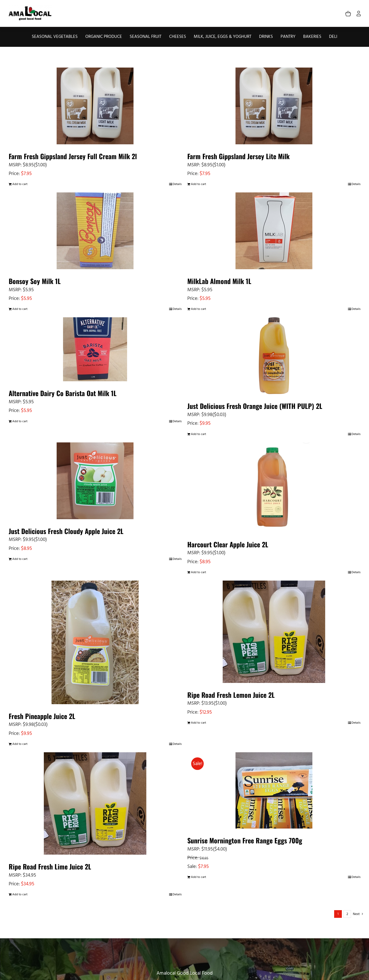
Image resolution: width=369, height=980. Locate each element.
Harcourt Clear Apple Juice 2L (228, 544)
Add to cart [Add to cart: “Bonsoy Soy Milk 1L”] (20, 309)
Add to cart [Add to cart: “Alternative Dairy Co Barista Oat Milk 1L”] (20, 421)
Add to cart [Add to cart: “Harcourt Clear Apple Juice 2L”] (198, 572)
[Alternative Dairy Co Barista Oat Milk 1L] (95, 349)
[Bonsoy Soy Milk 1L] (95, 231)
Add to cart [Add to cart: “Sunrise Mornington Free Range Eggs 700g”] (198, 877)
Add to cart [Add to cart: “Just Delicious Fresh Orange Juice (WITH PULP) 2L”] (198, 434)
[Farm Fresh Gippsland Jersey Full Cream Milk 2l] (95, 106)
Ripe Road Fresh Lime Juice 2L (50, 867)
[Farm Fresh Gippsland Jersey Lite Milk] (274, 106)
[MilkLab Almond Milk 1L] (274, 231)
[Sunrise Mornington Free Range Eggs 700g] (274, 790)
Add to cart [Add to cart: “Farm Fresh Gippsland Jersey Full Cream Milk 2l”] (20, 184)
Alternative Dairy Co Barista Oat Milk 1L (63, 393)
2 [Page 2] (347, 914)
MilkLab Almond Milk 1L (219, 281)
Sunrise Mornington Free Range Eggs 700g (245, 840)
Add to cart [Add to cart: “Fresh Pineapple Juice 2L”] (20, 744)
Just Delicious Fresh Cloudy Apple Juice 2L (66, 531)
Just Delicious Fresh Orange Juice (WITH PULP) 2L (255, 406)
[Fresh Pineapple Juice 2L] (95, 642)
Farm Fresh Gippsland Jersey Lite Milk (238, 156)
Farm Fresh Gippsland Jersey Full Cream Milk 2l (73, 156)
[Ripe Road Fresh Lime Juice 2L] (95, 803)
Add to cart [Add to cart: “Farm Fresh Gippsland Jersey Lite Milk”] (198, 184)
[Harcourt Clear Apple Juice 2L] (274, 487)
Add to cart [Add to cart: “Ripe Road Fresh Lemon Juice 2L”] (198, 723)
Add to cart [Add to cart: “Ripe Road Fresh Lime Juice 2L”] (20, 895)
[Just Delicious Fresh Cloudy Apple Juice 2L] (95, 481)
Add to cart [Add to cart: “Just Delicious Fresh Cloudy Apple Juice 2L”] (20, 559)
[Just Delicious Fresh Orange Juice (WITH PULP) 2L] (274, 356)
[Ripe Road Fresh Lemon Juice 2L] (274, 632)
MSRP (15, 165)
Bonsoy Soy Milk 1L (35, 281)
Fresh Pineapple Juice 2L (42, 716)
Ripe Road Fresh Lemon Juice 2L (231, 695)
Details (177, 184)
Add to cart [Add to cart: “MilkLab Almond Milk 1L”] (198, 309)
